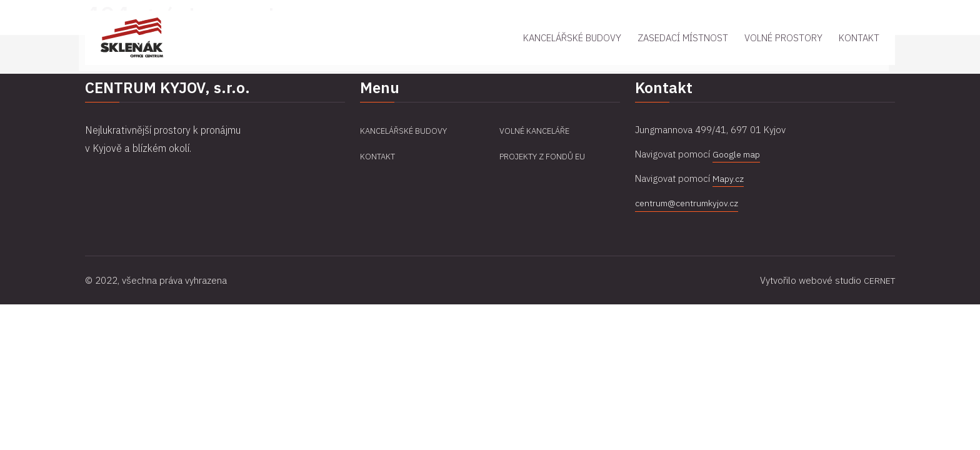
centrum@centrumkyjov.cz (690, 203)
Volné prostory (783, 58)
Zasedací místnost (683, 58)
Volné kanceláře (537, 131)
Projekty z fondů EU (545, 156)
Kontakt (859, 58)
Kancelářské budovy (572, 58)
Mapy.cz (729, 178)
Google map (738, 154)
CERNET (878, 280)
